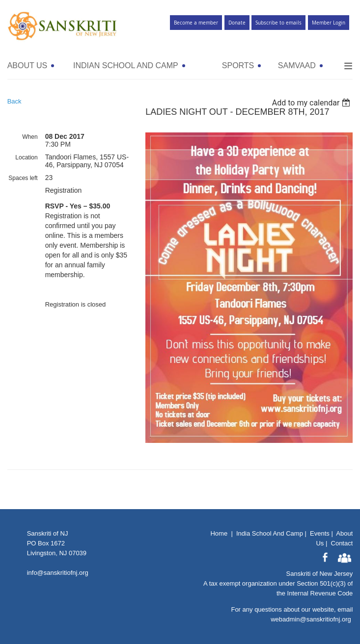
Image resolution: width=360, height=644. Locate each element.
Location (26, 157)
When (30, 137)
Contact (342, 543)
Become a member (196, 23)
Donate (237, 23)
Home (219, 533)
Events (320, 533)
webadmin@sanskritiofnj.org (311, 619)
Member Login (329, 23)
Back (14, 101)
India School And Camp (270, 533)
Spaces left (23, 178)
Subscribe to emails (278, 23)
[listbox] (313, 103)
